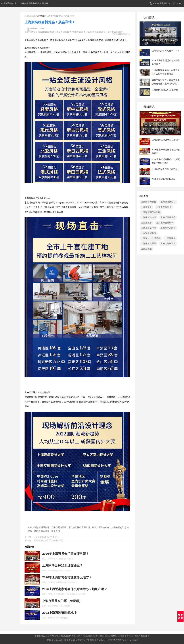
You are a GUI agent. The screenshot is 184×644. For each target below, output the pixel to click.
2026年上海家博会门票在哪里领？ (158, 131)
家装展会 (41, 16)
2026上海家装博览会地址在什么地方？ (166, 62)
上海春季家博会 (164, 207)
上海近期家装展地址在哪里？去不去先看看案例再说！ (166, 72)
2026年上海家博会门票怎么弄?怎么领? (160, 42)
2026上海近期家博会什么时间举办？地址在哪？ (166, 161)
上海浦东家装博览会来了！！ (166, 51)
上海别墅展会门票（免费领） (166, 169)
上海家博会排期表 (165, 223)
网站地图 (134, 640)
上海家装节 (146, 223)
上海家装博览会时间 (151, 212)
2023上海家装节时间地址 (164, 179)
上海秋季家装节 (168, 228)
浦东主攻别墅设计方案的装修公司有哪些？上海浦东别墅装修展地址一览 (166, 82)
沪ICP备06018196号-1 (118, 640)
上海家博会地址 (149, 217)
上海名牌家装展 (168, 243)
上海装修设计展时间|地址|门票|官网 (34, 3)
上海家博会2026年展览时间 (165, 90)
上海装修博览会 (149, 202)
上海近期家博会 (168, 217)
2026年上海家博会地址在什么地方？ (166, 151)
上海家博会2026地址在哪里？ (166, 140)
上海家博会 (146, 207)
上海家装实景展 (149, 243)
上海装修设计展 (8, 3)
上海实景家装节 (149, 233)
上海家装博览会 (168, 202)
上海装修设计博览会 (151, 238)
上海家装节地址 (149, 228)
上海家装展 (170, 238)
